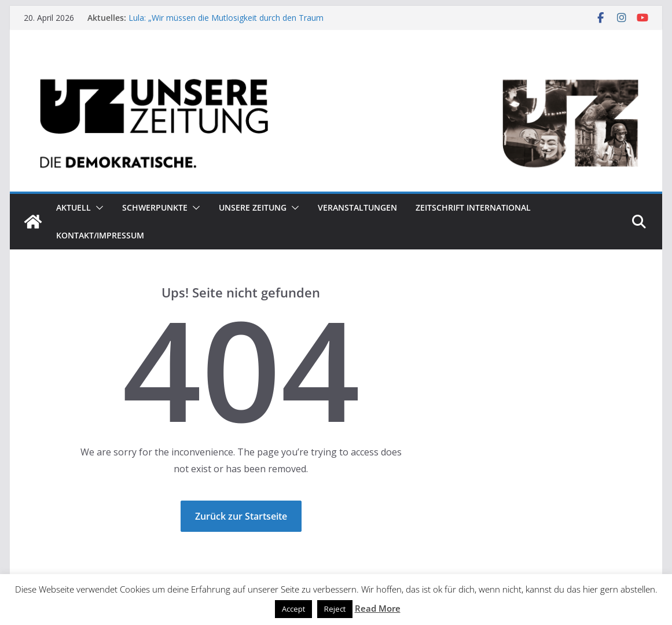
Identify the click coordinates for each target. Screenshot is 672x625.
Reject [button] (335, 609)
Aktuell (74, 207)
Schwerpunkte (155, 207)
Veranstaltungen (357, 207)
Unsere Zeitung (253, 207)
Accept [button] (293, 609)
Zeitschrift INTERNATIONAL (473, 207)
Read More (378, 608)
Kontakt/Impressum (100, 235)
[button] (97, 208)
